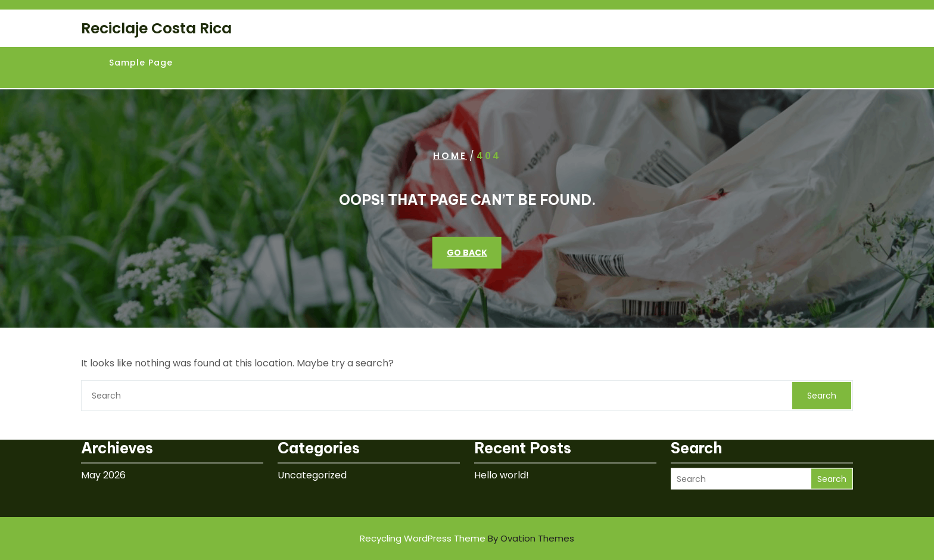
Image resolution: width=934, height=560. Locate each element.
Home (450, 156)
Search (822, 396)
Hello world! (502, 460)
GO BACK (467, 253)
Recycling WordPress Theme (467, 538)
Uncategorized (312, 460)
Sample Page (141, 63)
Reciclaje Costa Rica (156, 28)
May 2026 (103, 460)
